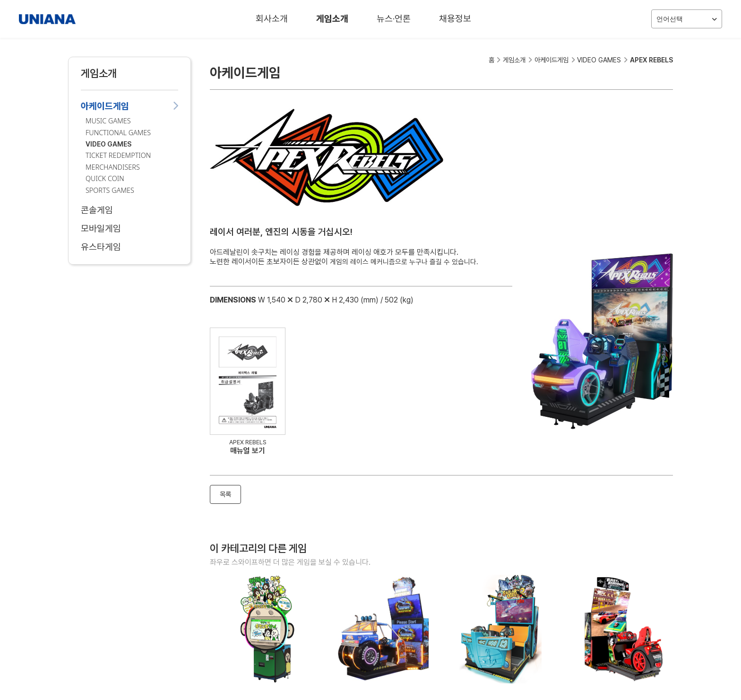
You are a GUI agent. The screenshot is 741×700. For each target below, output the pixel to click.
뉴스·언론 (394, 19)
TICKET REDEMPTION (118, 155)
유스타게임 (129, 247)
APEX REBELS (651, 60)
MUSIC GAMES (108, 121)
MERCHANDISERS (113, 167)
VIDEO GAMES (108, 144)
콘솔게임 (129, 210)
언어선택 (687, 19)
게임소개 (332, 19)
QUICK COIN (105, 178)
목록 (225, 494)
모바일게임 (129, 229)
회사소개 (272, 19)
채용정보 (455, 19)
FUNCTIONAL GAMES (118, 133)
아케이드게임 (129, 106)
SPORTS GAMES (110, 190)
